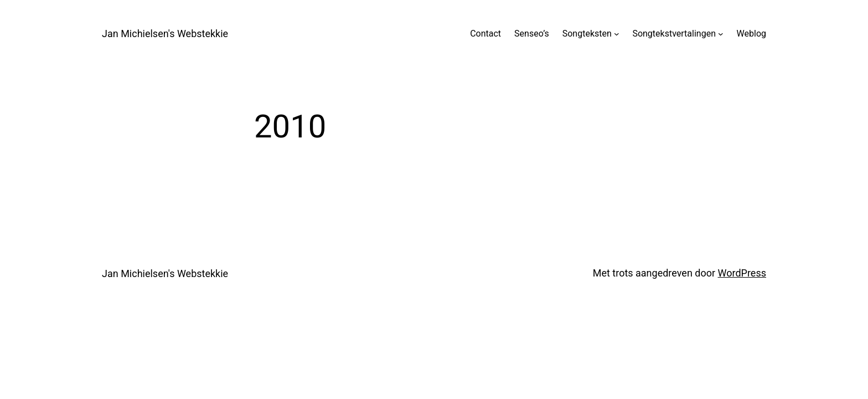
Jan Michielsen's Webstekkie (165, 34)
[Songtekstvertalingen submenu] (721, 34)
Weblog (751, 34)
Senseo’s (532, 34)
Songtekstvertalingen (674, 34)
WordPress (742, 273)
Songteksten (587, 34)
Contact (485, 34)
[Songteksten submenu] (617, 34)
